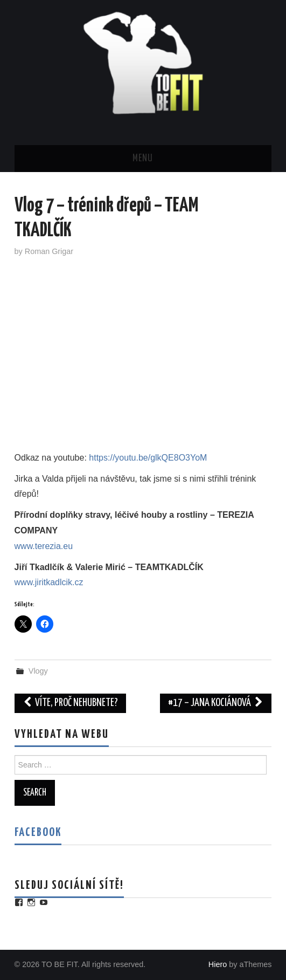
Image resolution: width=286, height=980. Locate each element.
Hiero (218, 964)
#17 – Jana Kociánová (216, 703)
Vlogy (38, 671)
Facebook (38, 833)
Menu (143, 159)
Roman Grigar (49, 251)
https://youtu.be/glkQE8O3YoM (148, 458)
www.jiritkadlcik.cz (49, 582)
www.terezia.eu (44, 546)
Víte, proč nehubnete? (71, 703)
